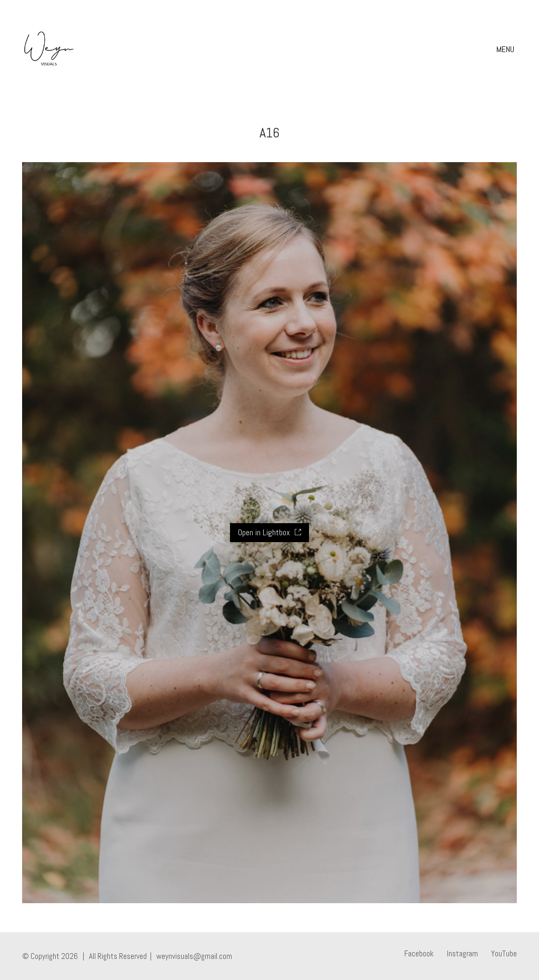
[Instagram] (462, 954)
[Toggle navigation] (507, 49)
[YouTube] (504, 954)
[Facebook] (419, 954)
